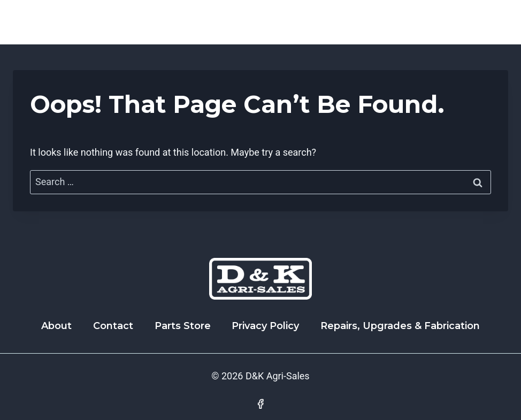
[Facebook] (260, 404)
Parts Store (183, 326)
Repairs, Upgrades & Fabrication (400, 326)
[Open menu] (496, 22)
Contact (113, 326)
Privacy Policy (265, 326)
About (56, 326)
